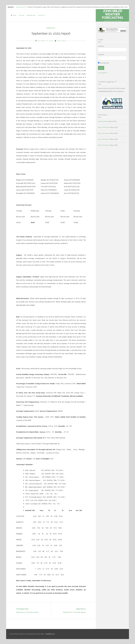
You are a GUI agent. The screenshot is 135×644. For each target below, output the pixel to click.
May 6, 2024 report (104, 133)
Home (14, 15)
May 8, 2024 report (104, 127)
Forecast (22, 15)
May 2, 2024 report (104, 145)
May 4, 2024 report (104, 139)
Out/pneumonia (21, 7)
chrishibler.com (50, 634)
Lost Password (102, 73)
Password (101, 55)
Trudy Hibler (62, 41)
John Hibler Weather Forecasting (112, 14)
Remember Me (103, 63)
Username (101, 46)
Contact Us (41, 15)
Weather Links (31, 15)
